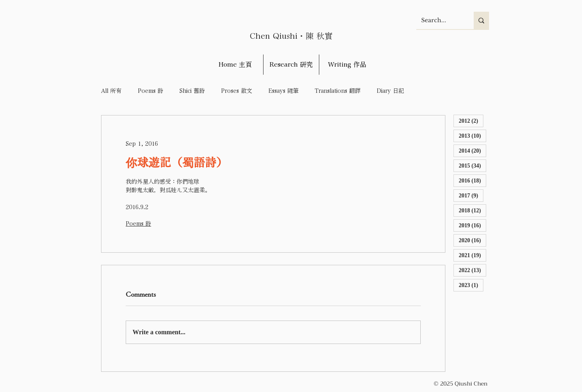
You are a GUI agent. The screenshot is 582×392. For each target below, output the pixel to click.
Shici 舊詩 (192, 91)
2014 (472, 150)
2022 (472, 270)
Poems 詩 (151, 91)
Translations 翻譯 (338, 91)
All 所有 (111, 91)
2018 (472, 210)
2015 (472, 165)
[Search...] (439, 20)
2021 (472, 255)
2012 (471, 121)
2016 (472, 180)
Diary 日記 (390, 91)
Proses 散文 (237, 91)
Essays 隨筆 (284, 91)
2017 (471, 195)
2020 (472, 240)
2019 (472, 225)
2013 (472, 135)
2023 (471, 285)
